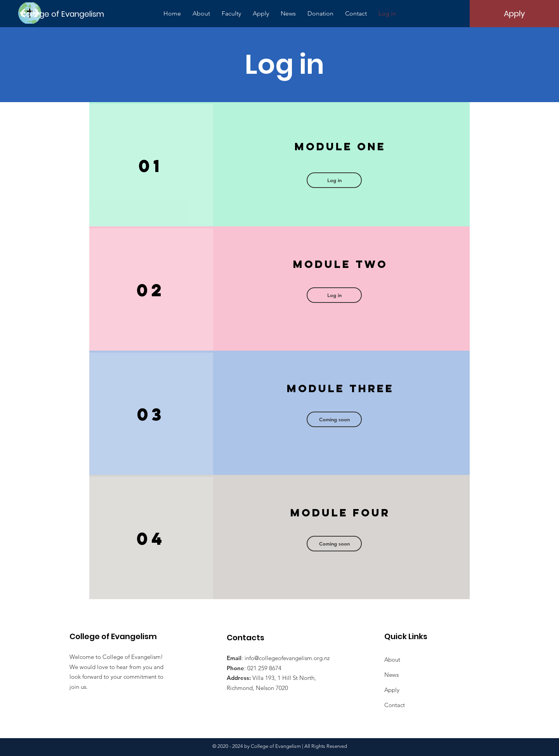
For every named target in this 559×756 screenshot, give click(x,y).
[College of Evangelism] (63, 14)
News (391, 675)
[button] (334, 295)
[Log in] (334, 180)
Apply (392, 690)
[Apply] (514, 14)
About (392, 660)
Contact (395, 705)
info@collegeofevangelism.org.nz (287, 658)
